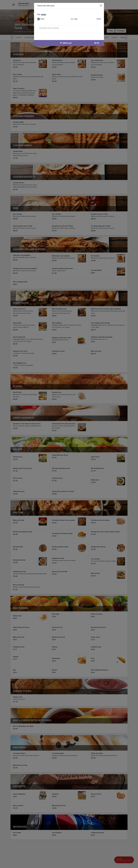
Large (86, 19)
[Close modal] (101, 6)
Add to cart (80, 43)
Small (41, 19)
